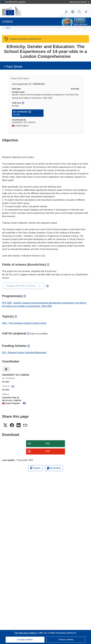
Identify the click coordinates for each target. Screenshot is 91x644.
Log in (66, 12)
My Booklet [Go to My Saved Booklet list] (54, 468)
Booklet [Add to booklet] (35, 468)
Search (79, 12)
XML (48, 444)
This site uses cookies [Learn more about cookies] (25, 633)
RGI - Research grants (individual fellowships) (24, 352)
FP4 (8, 28)
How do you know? (80, 2)
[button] (73, 12)
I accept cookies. (25, 640)
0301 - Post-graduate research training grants (24, 323)
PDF (48, 451)
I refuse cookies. (66, 640)
